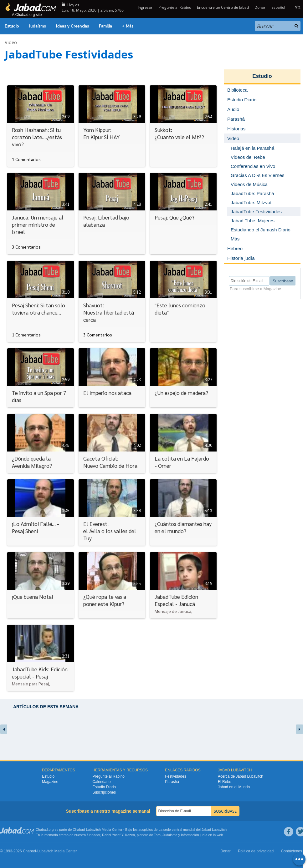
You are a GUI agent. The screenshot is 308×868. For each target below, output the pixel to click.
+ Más (128, 26)
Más (235, 239)
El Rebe (225, 782)
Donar (260, 7)
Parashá (172, 782)
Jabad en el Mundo (234, 787)
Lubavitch (93, 830)
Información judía (195, 835)
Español (278, 7)
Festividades (175, 776)
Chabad (79, 830)
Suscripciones (104, 792)
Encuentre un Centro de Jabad (223, 7)
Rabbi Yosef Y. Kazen (118, 835)
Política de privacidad (256, 851)
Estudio (12, 26)
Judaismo (170, 835)
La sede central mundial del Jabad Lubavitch (193, 830)
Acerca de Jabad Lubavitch (241, 776)
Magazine (50, 782)
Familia (105, 26)
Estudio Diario (104, 787)
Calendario (101, 782)
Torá (157, 835)
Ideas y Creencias (72, 26)
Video (11, 42)
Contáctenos (292, 851)
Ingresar (145, 7)
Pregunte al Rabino (175, 7)
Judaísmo (37, 26)
